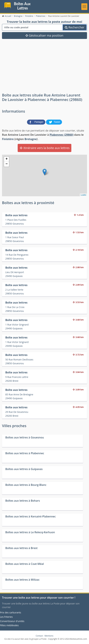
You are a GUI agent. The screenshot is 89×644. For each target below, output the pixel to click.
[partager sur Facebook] (36, 122)
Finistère (8, 139)
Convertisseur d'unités (12, 621)
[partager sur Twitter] (54, 122)
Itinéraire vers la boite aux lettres (44, 148)
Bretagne (31, 139)
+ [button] (7, 159)
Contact (39, 636)
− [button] (7, 164)
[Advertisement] (44, 68)
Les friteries (6, 617)
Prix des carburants (11, 613)
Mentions (49, 636)
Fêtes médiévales (9, 625)
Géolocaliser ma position (44, 36)
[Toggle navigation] (84, 7)
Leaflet (83, 195)
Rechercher (75, 27)
